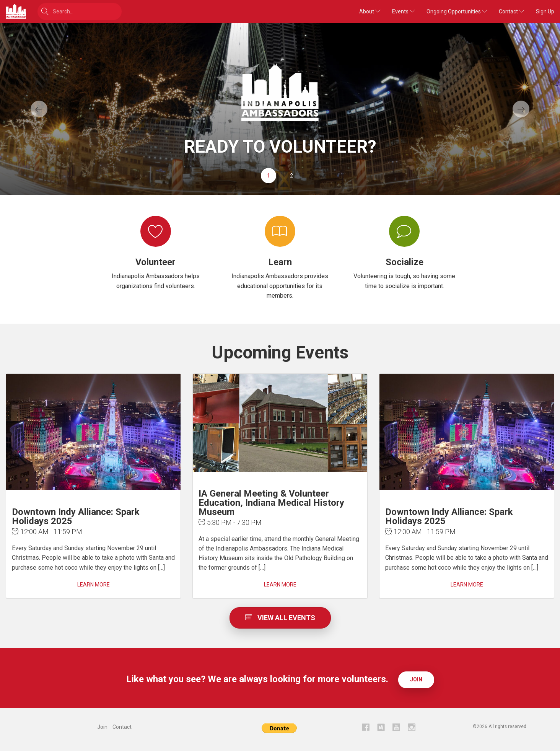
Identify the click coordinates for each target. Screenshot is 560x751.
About (370, 11)
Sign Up (545, 11)
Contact (512, 11)
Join (416, 679)
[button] (42, 109)
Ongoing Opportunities (457, 11)
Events (404, 11)
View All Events (280, 618)
